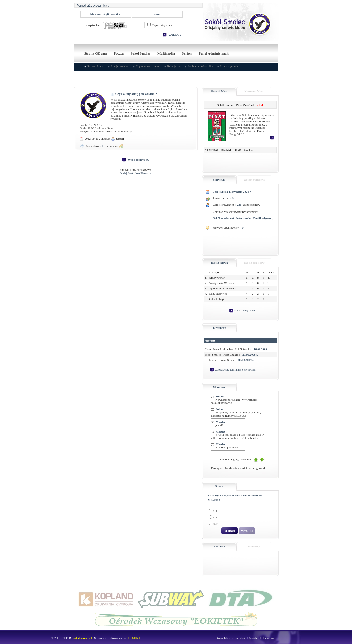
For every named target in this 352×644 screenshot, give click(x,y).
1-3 (213, 510)
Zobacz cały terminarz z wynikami (235, 369)
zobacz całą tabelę (245, 310)
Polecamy (254, 546)
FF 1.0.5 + (134, 638)
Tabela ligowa (219, 263)
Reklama (219, 546)
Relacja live (174, 66)
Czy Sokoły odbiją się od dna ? (134, 94)
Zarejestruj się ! (120, 66)
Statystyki (219, 180)
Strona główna (96, 66)
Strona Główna (96, 53)
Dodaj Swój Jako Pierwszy (135, 173)
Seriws (187, 53)
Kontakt (253, 638)
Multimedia (166, 53)
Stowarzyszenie (229, 66)
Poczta (119, 53)
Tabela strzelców (254, 263)
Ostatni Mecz (219, 91)
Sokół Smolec (141, 53)
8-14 (214, 523)
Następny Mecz (254, 91)
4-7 (213, 517)
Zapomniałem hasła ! (148, 66)
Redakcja (241, 638)
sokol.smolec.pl (83, 638)
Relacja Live (267, 638)
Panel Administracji (213, 53)
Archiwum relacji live (201, 66)
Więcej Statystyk (254, 180)
